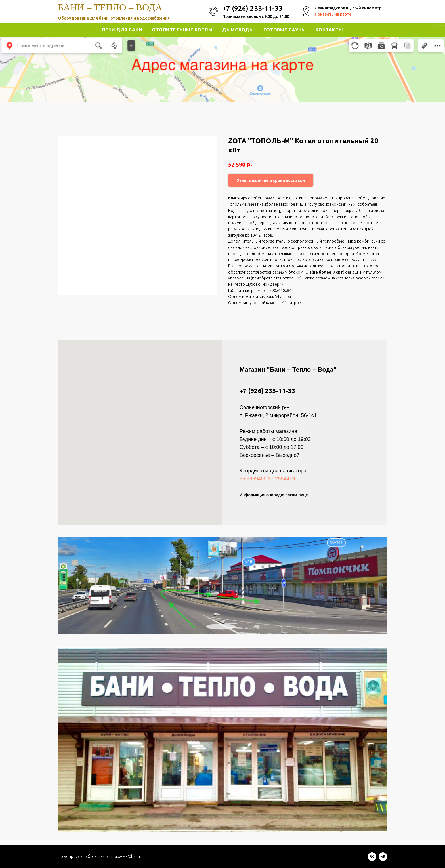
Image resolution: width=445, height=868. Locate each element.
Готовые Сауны (285, 30)
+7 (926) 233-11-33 (267, 391)
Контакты (329, 30)
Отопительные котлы (182, 30)
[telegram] (383, 859)
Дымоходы (238, 30)
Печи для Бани (122, 30)
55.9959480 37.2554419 (267, 479)
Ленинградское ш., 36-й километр (348, 8)
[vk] (372, 859)
